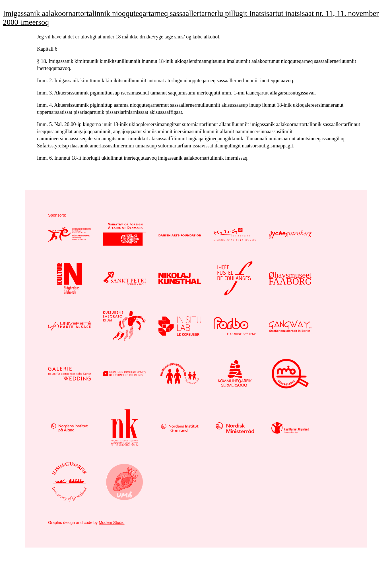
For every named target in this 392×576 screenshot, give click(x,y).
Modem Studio (112, 522)
